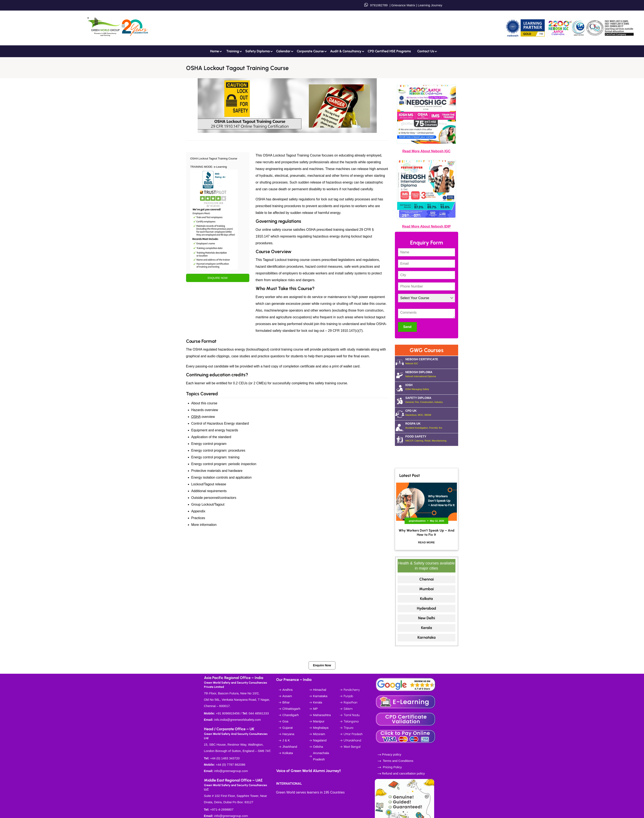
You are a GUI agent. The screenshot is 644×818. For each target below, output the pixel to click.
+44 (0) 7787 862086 (231, 765)
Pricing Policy (392, 767)
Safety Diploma (258, 51)
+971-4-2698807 (222, 809)
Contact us (426, 51)
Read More (426, 542)
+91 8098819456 (228, 713)
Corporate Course (310, 51)
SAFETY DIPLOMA (432, 400)
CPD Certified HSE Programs (389, 51)
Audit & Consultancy (346, 51)
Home (215, 51)
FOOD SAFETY (432, 439)
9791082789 (379, 5)
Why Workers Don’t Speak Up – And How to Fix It (427, 533)
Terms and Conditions (398, 761)
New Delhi (427, 618)
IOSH (432, 387)
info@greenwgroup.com (231, 771)
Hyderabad (426, 608)
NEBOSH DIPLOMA (432, 374)
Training (233, 51)
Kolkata (426, 599)
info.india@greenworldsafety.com (238, 720)
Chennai (427, 579)
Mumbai (426, 589)
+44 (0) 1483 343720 (225, 758)
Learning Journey (429, 5)
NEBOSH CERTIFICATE (432, 361)
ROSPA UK (432, 426)
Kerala (427, 628)
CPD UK (432, 413)
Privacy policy (392, 754)
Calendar (283, 51)
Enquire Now (322, 665)
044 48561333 (259, 713)
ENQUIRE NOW (218, 278)
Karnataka (427, 637)
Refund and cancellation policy (403, 773)
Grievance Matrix (403, 5)
